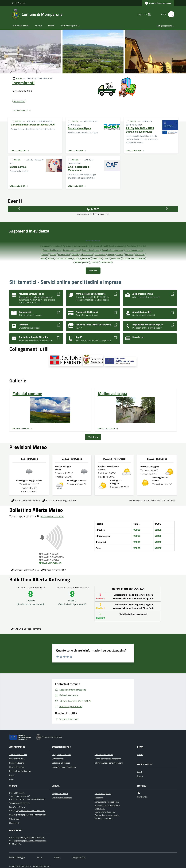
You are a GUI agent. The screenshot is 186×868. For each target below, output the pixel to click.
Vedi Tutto (93, 437)
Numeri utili (14, 823)
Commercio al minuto (71, 250)
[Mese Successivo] (167, 208)
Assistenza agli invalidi (99, 246)
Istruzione (129, 254)
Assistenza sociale (117, 246)
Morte (44, 258)
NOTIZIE (19, 78)
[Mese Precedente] (19, 208)
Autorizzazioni (58, 759)
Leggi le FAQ (100, 809)
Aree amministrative (18, 755)
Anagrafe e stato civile (62, 755)
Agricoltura (67, 246)
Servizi (51, 25)
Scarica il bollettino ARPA (25, 570)
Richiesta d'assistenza (104, 818)
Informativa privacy (103, 794)
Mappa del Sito (79, 857)
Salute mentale (18, 167)
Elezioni (45, 254)
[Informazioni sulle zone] (52, 517)
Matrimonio (140, 254)
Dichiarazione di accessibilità (107, 802)
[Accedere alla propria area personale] (158, 3)
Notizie (140, 755)
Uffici (11, 779)
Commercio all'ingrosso (52, 250)
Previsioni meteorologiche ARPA (59, 500)
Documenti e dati (17, 759)
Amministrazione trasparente (107, 805)
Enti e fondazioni (16, 763)
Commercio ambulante (91, 250)
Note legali (99, 798)
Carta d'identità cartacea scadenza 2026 (33, 125)
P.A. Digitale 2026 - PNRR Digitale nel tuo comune (140, 130)
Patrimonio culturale (64, 258)
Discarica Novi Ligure (79, 128)
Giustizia (75, 254)
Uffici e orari (14, 819)
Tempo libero (116, 258)
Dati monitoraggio (17, 857)
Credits (57, 857)
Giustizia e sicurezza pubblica (64, 767)
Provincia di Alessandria (62, 798)
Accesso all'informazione (51, 246)
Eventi (140, 776)
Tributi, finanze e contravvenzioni (109, 763)
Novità (38, 25)
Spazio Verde (97, 258)
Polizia (77, 258)
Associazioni (131, 246)
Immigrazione (100, 254)
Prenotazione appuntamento (107, 815)
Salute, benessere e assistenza (108, 759)
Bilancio (142, 246)
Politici (12, 775)
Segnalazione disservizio (105, 812)
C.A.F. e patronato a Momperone (79, 169)
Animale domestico (81, 246)
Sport (106, 258)
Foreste (53, 254)
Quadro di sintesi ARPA (54, 570)
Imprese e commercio (104, 755)
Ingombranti (23, 83)
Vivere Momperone (70, 25)
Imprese (120, 254)
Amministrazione (21, 25)
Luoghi (140, 772)
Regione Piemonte (18, 3)
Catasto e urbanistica (61, 763)
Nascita (51, 258)
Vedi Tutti (93, 271)
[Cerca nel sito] (170, 14)
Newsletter (142, 797)
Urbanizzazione (106, 262)
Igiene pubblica (87, 254)
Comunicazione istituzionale (113, 250)
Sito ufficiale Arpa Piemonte (26, 629)
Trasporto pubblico (82, 262)
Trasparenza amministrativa (134, 258)
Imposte (111, 254)
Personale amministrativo (20, 771)
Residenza (86, 258)
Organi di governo (17, 767)
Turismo (94, 262)
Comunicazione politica (134, 250)
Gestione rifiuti (64, 254)
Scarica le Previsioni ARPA (26, 500)
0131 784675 (24, 803)
